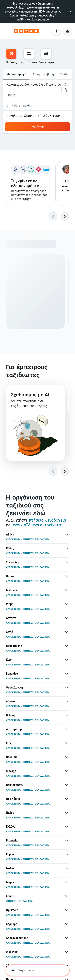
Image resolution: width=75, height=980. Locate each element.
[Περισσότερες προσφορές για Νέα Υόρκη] (67, 799)
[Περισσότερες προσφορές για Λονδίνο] (67, 619)
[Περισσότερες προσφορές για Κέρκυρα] (67, 925)
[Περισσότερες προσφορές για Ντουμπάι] (67, 758)
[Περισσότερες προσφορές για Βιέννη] (67, 716)
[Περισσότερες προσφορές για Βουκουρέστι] (67, 785)
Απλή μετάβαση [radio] (43, 74)
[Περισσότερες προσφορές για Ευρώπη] (67, 855)
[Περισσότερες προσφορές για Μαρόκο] (67, 883)
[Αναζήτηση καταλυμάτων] (29, 54)
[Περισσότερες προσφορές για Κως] (67, 660)
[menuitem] (11, 56)
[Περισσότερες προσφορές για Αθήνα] (67, 535)
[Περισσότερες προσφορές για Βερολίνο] (67, 674)
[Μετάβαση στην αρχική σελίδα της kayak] (26, 31)
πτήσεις (36, 521)
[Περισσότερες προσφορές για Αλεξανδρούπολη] (67, 938)
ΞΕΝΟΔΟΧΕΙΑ (42, 540)
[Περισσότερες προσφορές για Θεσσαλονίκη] (67, 688)
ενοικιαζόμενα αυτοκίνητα (37, 525)
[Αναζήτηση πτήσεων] (11, 54)
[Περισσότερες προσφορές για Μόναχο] (67, 772)
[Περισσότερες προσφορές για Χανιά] (67, 632)
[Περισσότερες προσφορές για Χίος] (67, 744)
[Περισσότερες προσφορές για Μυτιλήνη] (67, 591)
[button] (71, 12)
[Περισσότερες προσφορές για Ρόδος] (67, 549)
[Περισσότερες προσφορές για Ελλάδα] (67, 827)
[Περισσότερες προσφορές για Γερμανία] (67, 841)
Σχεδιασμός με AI (30, 396)
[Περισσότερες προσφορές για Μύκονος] (67, 952)
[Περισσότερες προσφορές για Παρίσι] (67, 577)
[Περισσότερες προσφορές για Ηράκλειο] (67, 911)
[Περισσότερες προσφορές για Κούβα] (67, 897)
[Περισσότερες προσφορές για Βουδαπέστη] (67, 646)
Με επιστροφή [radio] (16, 74)
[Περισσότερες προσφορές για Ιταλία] (67, 869)
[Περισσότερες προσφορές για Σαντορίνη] (67, 563)
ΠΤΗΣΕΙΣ (28, 540)
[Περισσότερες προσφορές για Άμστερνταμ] (67, 730)
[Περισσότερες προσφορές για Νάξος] (67, 813)
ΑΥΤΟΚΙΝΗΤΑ (13, 540)
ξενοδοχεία (56, 521)
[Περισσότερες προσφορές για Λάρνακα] (67, 702)
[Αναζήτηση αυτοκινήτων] (46, 54)
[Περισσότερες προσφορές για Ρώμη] (67, 605)
